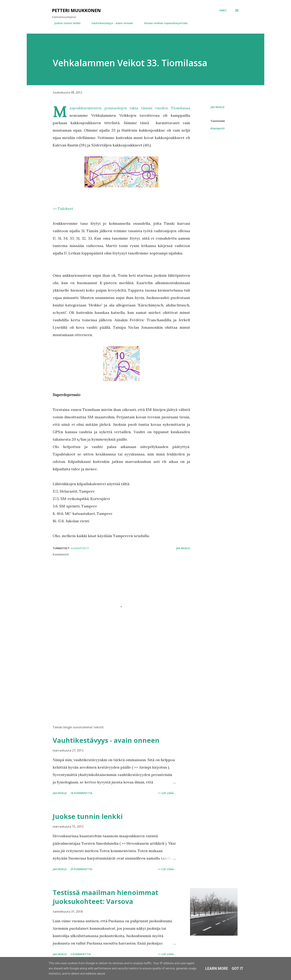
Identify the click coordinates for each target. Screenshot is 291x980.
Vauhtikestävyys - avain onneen (110, 23)
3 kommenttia (81, 954)
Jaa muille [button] (218, 107)
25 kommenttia (81, 869)
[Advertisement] (115, 679)
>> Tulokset (63, 209)
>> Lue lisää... (167, 793)
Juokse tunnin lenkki (65, 23)
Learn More (217, 968)
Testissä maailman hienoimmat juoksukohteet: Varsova (106, 897)
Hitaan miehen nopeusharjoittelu (164, 23)
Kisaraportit (218, 128)
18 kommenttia (81, 793)
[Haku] (223, 10)
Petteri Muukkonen (76, 10)
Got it (238, 968)
